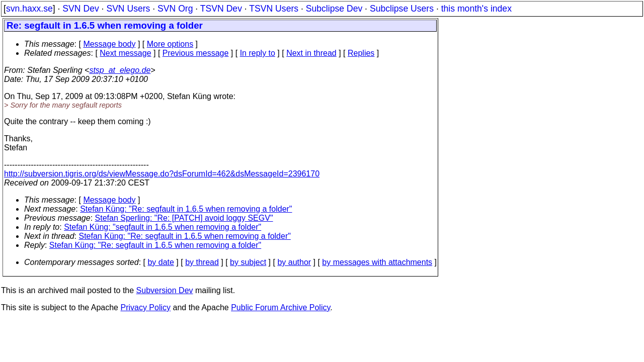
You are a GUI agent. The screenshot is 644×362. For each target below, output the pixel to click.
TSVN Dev (221, 9)
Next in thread (311, 53)
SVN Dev (80, 9)
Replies (361, 53)
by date (160, 262)
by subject (248, 262)
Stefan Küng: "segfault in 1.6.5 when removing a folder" (163, 227)
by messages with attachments (377, 262)
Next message (125, 53)
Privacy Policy (145, 307)
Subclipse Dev (334, 9)
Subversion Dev (165, 290)
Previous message (196, 53)
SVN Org (175, 9)
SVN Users (128, 9)
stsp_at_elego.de (120, 70)
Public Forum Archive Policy (280, 307)
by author (294, 262)
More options (170, 44)
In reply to (258, 53)
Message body (109, 44)
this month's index (476, 9)
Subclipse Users (402, 9)
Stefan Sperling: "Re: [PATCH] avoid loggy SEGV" (184, 218)
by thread (202, 262)
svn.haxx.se (29, 9)
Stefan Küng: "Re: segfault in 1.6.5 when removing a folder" (186, 209)
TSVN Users (274, 9)
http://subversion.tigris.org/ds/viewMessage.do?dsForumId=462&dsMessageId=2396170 (162, 174)
